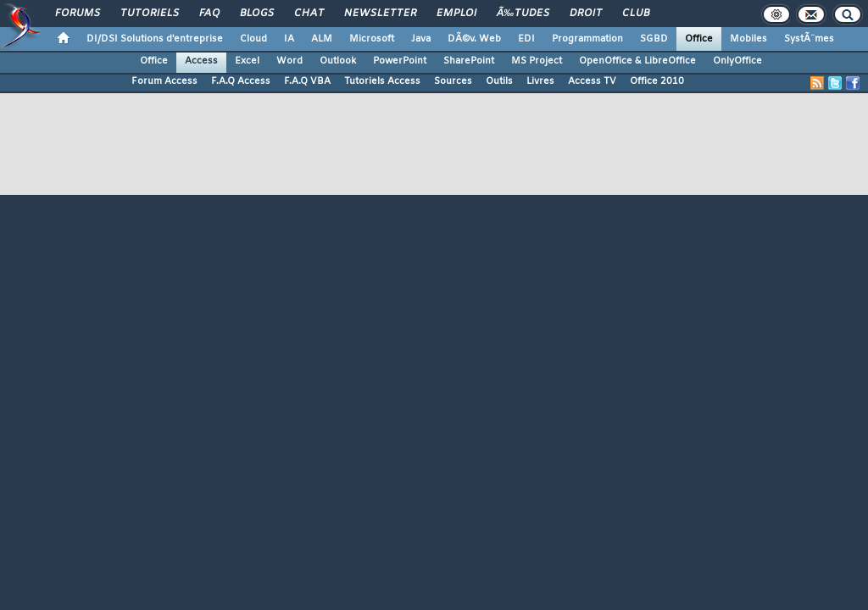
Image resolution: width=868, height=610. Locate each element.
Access (201, 61)
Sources (453, 81)
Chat (309, 14)
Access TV (592, 81)
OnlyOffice (737, 61)
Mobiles (748, 39)
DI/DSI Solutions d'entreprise (155, 39)
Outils (499, 81)
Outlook (338, 61)
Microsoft (372, 39)
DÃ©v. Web (474, 39)
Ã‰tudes (523, 14)
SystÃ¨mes (809, 39)
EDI (526, 39)
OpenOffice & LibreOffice (637, 61)
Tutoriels (150, 14)
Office (699, 39)
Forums (78, 14)
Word (289, 61)
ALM (322, 39)
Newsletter (380, 14)
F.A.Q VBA (307, 81)
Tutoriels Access (382, 81)
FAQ (209, 14)
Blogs (257, 14)
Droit (586, 14)
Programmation (587, 39)
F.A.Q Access (241, 81)
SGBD (654, 39)
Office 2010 (657, 81)
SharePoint (469, 61)
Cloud (253, 39)
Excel (247, 61)
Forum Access (164, 81)
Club (636, 14)
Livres (540, 81)
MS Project (537, 61)
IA (289, 39)
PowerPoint (400, 61)
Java (421, 39)
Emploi (456, 14)
